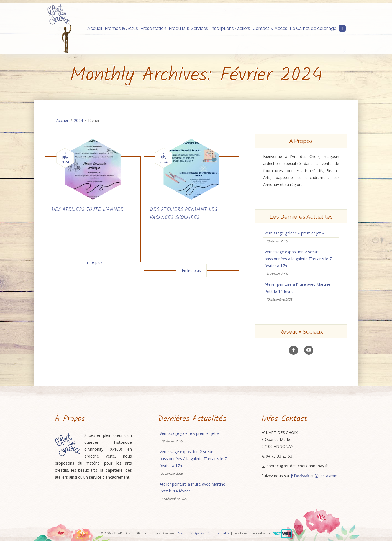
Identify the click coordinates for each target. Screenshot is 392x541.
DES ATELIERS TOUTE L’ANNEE (88, 210)
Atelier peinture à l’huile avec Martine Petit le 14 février (297, 288)
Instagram (326, 476)
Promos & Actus (121, 28)
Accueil (95, 28)
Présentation (153, 28)
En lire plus (93, 262)
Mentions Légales (191, 533)
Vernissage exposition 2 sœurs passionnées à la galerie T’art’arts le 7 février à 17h (298, 259)
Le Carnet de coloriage (313, 28)
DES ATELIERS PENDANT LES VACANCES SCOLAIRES (184, 214)
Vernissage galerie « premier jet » (294, 233)
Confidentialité (219, 533)
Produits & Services (188, 28)
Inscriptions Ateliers (230, 28)
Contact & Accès (270, 28)
